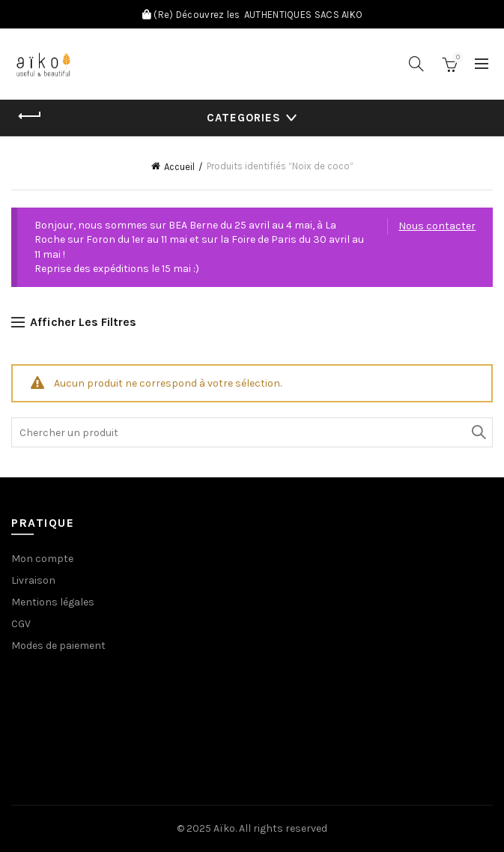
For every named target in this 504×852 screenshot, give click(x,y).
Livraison (33, 580)
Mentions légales (53, 602)
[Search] (416, 64)
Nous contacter (437, 226)
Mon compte (42, 559)
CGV (21, 624)
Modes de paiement (58, 646)
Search (478, 432)
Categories (244, 118)
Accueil (179, 167)
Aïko (224, 828)
